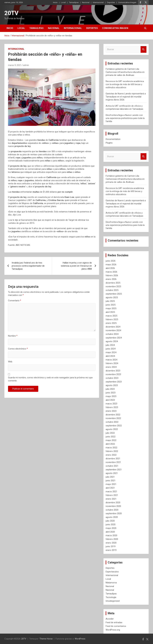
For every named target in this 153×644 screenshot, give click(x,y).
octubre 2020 (112, 510)
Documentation (113, 139)
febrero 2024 (112, 363)
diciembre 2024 (113, 327)
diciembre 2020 (113, 503)
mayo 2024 (111, 352)
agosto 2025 (112, 297)
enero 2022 (111, 455)
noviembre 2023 (113, 374)
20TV (11, 13)
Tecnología (111, 597)
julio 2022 (110, 433)
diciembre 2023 (113, 371)
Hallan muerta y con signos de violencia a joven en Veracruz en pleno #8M (76, 266)
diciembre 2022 (113, 415)
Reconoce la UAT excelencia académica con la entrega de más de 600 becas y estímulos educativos (125, 84)
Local (63, 2)
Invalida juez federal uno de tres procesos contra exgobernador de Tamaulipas (28, 266)
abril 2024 (110, 356)
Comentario (15, 301)
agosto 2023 (112, 385)
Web (10, 362)
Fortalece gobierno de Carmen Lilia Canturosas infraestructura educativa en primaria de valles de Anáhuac (125, 72)
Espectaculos (112, 572)
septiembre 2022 (114, 426)
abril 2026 (110, 268)
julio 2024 (110, 345)
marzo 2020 (111, 535)
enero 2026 (111, 279)
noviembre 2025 (113, 286)
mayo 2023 (111, 396)
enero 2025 (111, 323)
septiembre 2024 (114, 338)
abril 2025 (110, 312)
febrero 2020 (112, 539)
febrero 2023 (112, 407)
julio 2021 (110, 477)
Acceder (110, 619)
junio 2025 (111, 305)
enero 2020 (111, 543)
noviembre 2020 (113, 506)
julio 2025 (110, 301)
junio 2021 (111, 481)
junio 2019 (111, 546)
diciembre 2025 (113, 283)
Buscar (144, 49)
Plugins (109, 143)
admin (26, 65)
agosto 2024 (112, 341)
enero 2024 (111, 367)
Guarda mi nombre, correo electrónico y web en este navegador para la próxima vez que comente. (50, 379)
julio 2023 (110, 389)
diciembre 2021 (113, 459)
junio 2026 (111, 261)
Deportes (111, 2)
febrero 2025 (112, 319)
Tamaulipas (74, 2)
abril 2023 (110, 400)
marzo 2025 (111, 316)
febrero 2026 (112, 275)
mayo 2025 (111, 308)
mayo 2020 (111, 528)
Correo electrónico (18, 349)
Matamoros (111, 583)
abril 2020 (110, 532)
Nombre (13, 336)
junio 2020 (111, 524)
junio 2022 (111, 437)
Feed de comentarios (116, 626)
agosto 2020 (112, 517)
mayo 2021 (111, 484)
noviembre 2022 (113, 418)
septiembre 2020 (114, 514)
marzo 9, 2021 (15, 65)
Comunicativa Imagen (127, 2)
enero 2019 (111, 550)
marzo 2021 (111, 492)
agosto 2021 (112, 473)
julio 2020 (110, 521)
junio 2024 (111, 349)
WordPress (80, 639)
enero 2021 (111, 499)
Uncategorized (113, 601)
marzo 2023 (111, 404)
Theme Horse (46, 639)
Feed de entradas (114, 622)
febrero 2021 (112, 495)
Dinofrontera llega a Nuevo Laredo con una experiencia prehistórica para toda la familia (125, 118)
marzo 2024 (111, 360)
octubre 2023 (112, 378)
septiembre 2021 (114, 470)
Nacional (86, 2)
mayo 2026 (111, 265)
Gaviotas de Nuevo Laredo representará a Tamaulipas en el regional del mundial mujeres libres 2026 (126, 97)
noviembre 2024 (113, 330)
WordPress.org (113, 630)
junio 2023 (111, 393)
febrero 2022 (112, 451)
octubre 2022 (112, 422)
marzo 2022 (111, 448)
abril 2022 (110, 444)
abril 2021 (110, 488)
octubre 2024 (112, 334)
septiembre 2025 (114, 294)
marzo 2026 (111, 272)
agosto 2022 (112, 429)
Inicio (55, 2)
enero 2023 (111, 411)
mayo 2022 (111, 440)
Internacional (98, 2)
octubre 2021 (112, 466)
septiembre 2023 (114, 382)
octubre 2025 (112, 290)
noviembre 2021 (113, 462)
